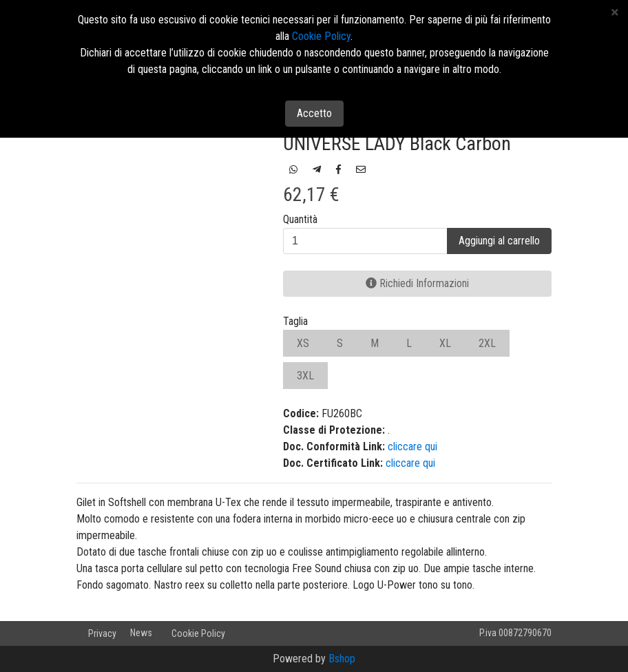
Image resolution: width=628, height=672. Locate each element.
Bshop (342, 659)
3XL (305, 376)
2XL (487, 343)
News (141, 633)
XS (303, 343)
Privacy (102, 633)
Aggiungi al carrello (499, 241)
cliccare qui (412, 447)
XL (445, 343)
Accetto (314, 113)
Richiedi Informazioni (417, 283)
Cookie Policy (198, 633)
